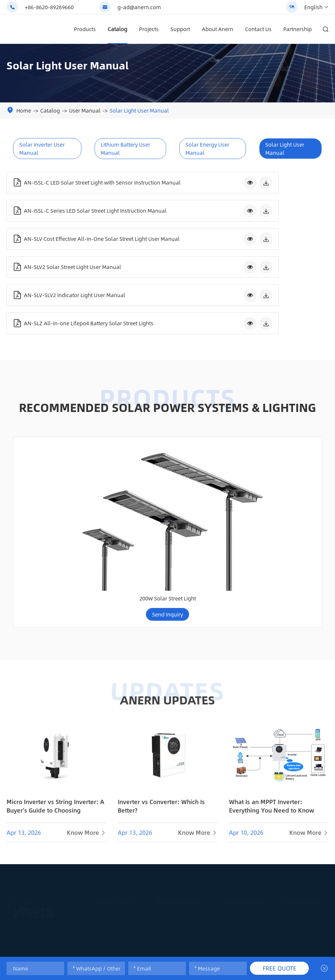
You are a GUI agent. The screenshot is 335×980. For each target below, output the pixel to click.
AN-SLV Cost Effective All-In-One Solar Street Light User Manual (65, 213)
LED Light (107, 774)
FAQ (289, 825)
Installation (298, 803)
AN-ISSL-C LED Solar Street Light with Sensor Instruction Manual (64, 181)
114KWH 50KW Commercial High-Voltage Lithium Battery (207, 420)
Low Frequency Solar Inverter (188, 803)
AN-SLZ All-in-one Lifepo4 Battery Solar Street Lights (232, 244)
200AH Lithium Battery (245, 830)
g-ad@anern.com (139, 7)
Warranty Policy (302, 857)
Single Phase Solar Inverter (186, 814)
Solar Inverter (179, 727)
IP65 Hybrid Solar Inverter (184, 793)
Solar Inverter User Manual (42, 149)
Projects (149, 29)
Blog (290, 771)
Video (292, 782)
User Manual (85, 110)
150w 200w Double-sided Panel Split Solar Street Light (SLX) (49, 420)
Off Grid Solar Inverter (180, 752)
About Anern (218, 29)
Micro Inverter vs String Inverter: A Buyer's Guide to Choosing (55, 638)
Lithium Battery (244, 727)
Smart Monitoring (305, 836)
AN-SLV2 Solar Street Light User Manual (231, 213)
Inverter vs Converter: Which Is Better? (161, 638)
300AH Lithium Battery (245, 841)
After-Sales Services (307, 868)
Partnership (298, 29)
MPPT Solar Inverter (177, 865)
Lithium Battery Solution (248, 852)
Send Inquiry (49, 443)
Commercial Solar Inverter (185, 825)
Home (24, 110)
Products (85, 29)
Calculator (297, 879)
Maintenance (300, 814)
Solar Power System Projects (187, 895)
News (291, 793)
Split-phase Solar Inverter (185, 782)
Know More (86, 665)
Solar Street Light (115, 752)
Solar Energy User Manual (207, 149)
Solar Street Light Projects (125, 803)
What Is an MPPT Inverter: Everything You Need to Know (272, 638)
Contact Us (258, 29)
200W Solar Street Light (286, 427)
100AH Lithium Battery (245, 820)
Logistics (295, 846)
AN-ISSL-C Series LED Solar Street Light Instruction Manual (230, 181)
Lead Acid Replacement (247, 790)
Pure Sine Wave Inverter (182, 855)
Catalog (117, 29)
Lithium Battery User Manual (125, 149)
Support (180, 29)
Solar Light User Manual (139, 110)
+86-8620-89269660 (49, 7)
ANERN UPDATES (168, 528)
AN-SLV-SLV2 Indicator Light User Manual (69, 244)
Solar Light (114, 727)
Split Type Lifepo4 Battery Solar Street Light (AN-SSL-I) (128, 420)
